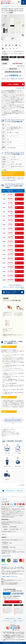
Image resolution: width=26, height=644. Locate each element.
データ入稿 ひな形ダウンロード (14, 174)
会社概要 (15, 621)
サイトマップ (13, 623)
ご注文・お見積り (13, 84)
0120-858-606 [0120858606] (18, 593)
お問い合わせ (21, 621)
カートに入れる (20, 195)
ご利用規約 (19, 619)
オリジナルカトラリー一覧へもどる (14, 491)
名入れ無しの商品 (21, 88)
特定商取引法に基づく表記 (10, 619)
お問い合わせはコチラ (12, 602)
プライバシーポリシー (7, 621)
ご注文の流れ (22, 485)
